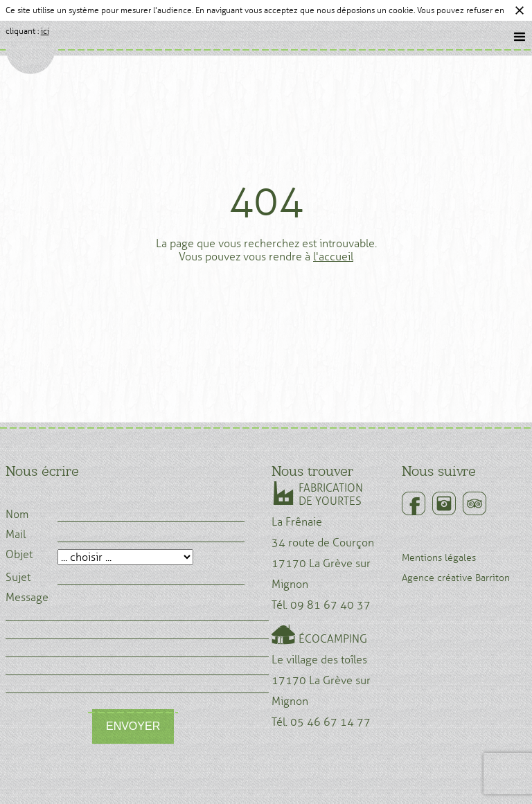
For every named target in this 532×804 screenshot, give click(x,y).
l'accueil (333, 257)
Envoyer (133, 726)
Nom (17, 515)
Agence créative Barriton (456, 578)
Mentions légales (439, 558)
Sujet (18, 578)
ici (45, 31)
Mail (16, 535)
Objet (19, 555)
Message (27, 598)
